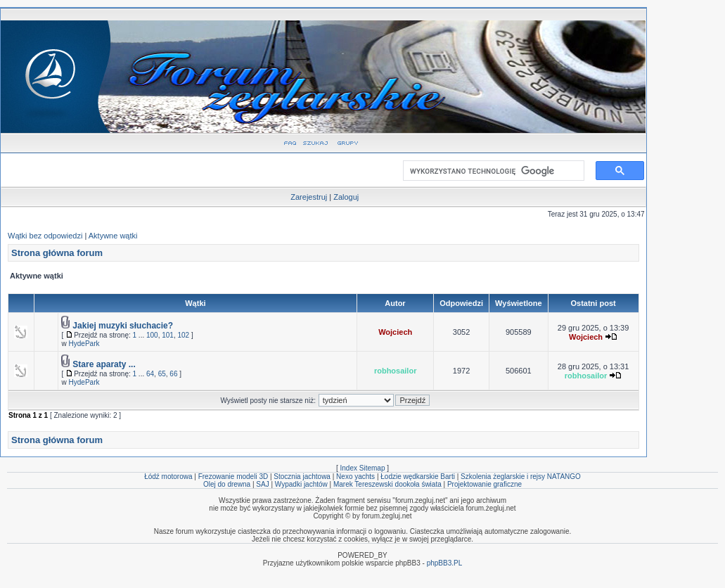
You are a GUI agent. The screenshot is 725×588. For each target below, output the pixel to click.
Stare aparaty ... (104, 364)
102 (183, 335)
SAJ (262, 484)
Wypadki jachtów (301, 484)
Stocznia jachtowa (302, 477)
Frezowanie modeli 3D (233, 477)
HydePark (84, 344)
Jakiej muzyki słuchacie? (123, 326)
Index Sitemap (363, 468)
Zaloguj (346, 197)
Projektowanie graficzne (485, 484)
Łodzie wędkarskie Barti (418, 477)
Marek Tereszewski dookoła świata (387, 484)
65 (162, 374)
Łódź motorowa (168, 477)
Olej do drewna (227, 484)
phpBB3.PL (445, 563)
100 (152, 335)
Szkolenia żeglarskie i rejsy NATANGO (521, 477)
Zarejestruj (309, 197)
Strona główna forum (57, 253)
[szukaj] (491, 171)
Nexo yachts (355, 477)
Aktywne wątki (113, 236)
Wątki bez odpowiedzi (45, 236)
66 (173, 374)
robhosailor (396, 371)
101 (168, 335)
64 (150, 374)
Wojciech (395, 332)
